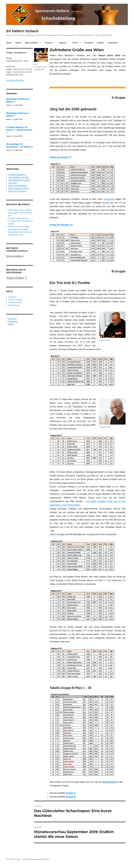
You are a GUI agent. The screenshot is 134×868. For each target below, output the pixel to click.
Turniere (48, 43)
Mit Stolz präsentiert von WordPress (36, 859)
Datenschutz (13, 321)
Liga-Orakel (13, 183)
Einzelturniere (39, 70)
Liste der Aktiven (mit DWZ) (19, 177)
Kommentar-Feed (15, 302)
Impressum (12, 319)
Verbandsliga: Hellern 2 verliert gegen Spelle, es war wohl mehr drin (20, 213)
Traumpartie (109, 199)
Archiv (75, 43)
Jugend (62, 43)
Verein (18, 43)
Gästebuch (113, 43)
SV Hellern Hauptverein (17, 175)
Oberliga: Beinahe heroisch (18, 218)
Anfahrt (101, 43)
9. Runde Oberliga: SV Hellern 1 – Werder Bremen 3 (19, 130)
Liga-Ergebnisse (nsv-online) (19, 180)
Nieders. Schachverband (18, 186)
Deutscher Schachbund (17, 191)
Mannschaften (32, 43)
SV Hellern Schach (22, 31)
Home (9, 43)
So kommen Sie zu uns (15, 80)
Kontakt (11, 324)
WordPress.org (14, 305)
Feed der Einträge (15, 300)
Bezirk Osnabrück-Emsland (19, 188)
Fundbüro (89, 43)
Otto (36, 64)
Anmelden (12, 297)
